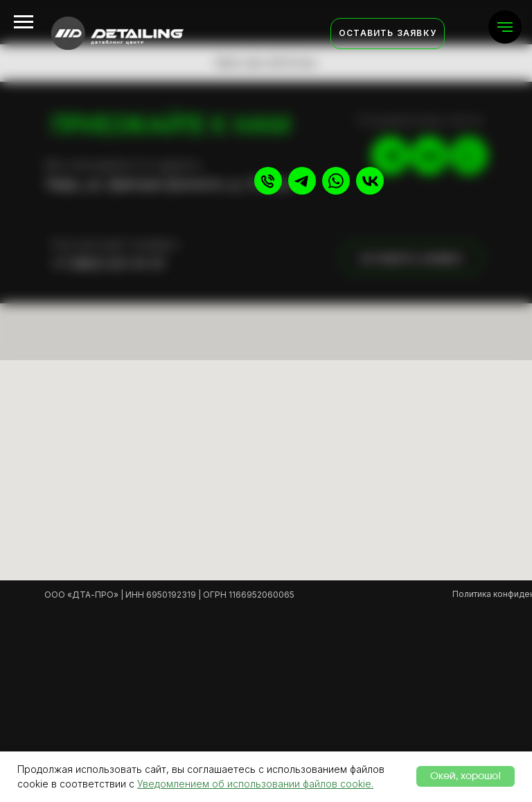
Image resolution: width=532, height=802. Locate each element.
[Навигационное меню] (505, 27)
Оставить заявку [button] (388, 33)
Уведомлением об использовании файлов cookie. (255, 784)
